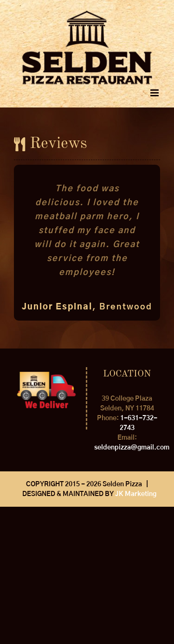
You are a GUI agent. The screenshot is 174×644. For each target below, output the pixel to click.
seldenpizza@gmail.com (132, 448)
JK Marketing (136, 494)
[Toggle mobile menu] (155, 93)
